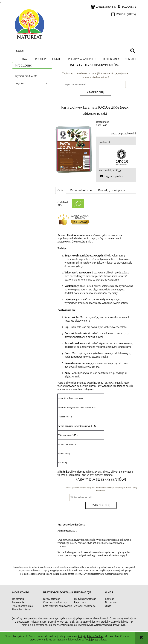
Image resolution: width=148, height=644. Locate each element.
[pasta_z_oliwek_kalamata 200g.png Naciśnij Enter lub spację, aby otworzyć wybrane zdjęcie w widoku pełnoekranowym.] (75, 150)
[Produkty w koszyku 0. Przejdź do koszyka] (124, 14)
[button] (111, 176)
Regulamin (80, 602)
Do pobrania (112, 602)
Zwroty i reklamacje (85, 606)
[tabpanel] (95, 337)
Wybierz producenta (26, 76)
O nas (108, 606)
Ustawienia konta (22, 610)
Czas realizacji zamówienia (58, 606)
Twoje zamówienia (22, 606)
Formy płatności (52, 599)
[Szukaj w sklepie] (71, 51)
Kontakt (109, 599)
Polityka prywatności (85, 599)
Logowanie (18, 602)
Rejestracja (18, 599)
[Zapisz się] (95, 92)
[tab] (61, 190)
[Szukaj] (133, 51)
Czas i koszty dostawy (55, 602)
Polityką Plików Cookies (91, 636)
